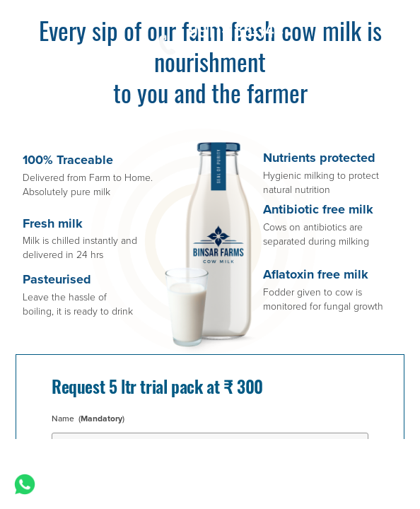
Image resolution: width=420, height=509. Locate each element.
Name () (90, 419)
